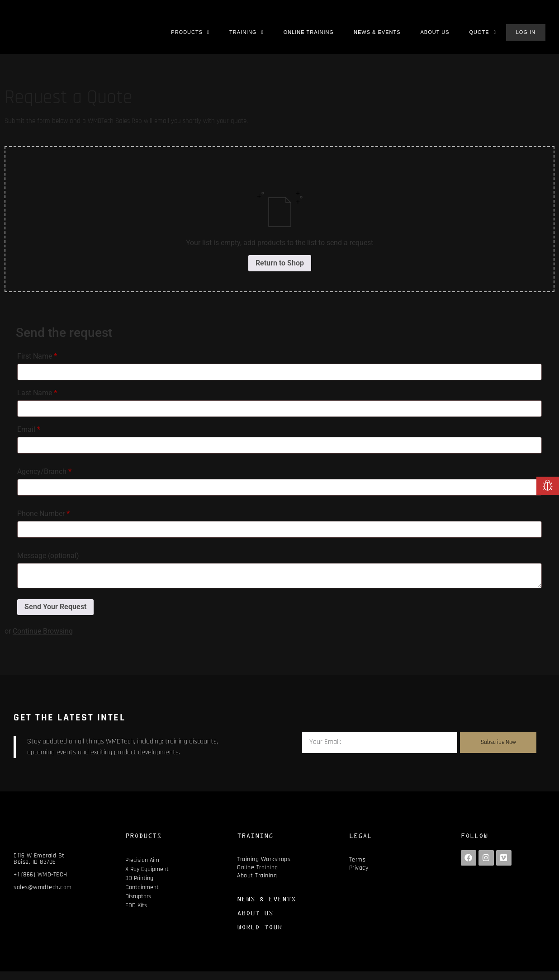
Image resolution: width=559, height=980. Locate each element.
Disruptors (138, 905)
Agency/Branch (44, 480)
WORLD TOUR (260, 935)
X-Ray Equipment (147, 878)
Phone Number (43, 522)
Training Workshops (264, 868)
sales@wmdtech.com (43, 896)
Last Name (37, 401)
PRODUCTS (143, 844)
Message (48, 564)
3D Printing (139, 887)
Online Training (258, 876)
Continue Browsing (43, 640)
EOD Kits (136, 914)
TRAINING (255, 844)
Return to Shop (280, 272)
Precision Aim (142, 869)
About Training (257, 884)
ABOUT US (255, 921)
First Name (37, 365)
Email (29, 438)
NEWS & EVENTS (266, 907)
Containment (142, 896)
